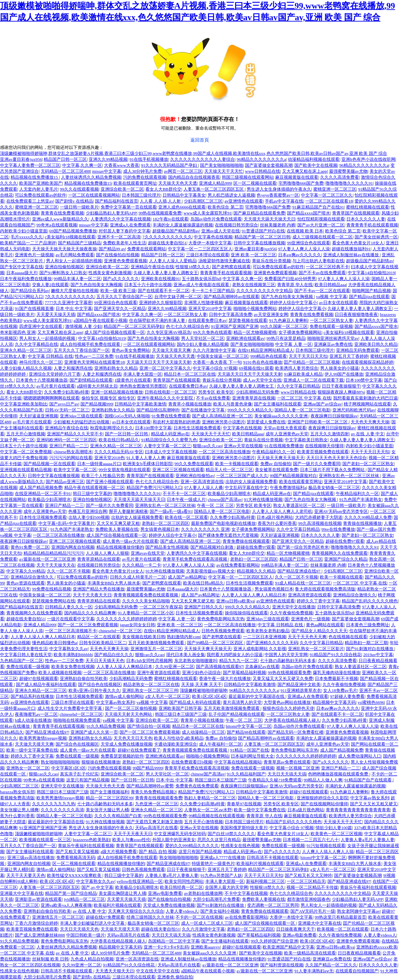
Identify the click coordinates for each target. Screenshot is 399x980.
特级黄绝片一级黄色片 (213, 863)
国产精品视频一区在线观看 (49, 464)
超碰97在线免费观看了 (139, 750)
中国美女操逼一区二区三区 (223, 356)
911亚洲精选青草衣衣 (301, 690)
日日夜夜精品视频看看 (359, 953)
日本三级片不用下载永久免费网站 (333, 470)
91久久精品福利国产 (246, 774)
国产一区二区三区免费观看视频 (88, 625)
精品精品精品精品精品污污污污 (54, 553)
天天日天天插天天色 (105, 661)
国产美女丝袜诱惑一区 (376, 237)
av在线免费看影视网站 (238, 565)
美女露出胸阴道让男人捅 (122, 893)
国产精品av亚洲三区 (65, 482)
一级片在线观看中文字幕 (71, 619)
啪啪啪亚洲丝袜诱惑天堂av (333, 338)
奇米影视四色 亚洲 (18, 332)
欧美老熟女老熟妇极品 (268, 631)
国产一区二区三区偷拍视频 (131, 708)
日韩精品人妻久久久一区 (69, 607)
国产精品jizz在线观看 (369, 297)
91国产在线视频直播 (34, 308)
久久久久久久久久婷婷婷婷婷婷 (126, 619)
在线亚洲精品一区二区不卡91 (43, 493)
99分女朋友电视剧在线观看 (125, 470)
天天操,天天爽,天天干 (202, 684)
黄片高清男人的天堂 (242, 702)
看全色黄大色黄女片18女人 (358, 243)
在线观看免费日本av (207, 320)
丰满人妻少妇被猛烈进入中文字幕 (93, 923)
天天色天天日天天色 (133, 738)
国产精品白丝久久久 (114, 655)
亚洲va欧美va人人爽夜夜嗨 (66, 905)
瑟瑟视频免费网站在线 (54, 601)
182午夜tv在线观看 (171, 219)
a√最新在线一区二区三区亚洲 (47, 559)
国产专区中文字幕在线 (22, 267)
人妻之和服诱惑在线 (73, 368)
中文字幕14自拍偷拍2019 (371, 273)
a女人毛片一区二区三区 (168, 696)
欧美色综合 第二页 (225, 207)
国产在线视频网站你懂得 (324, 804)
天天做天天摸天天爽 (171, 350)
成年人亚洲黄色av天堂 (287, 434)
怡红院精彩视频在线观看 (321, 219)
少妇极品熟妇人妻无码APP (111, 213)
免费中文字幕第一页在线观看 (129, 207)
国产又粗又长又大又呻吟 (308, 875)
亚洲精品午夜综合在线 (152, 267)
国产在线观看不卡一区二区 (164, 291)
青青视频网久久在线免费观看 (340, 553)
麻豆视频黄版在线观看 (297, 177)
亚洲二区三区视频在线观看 (178, 470)
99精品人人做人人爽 (323, 780)
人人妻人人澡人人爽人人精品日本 (254, 595)
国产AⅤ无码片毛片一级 (313, 911)
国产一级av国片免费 (376, 529)
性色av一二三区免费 (94, 356)
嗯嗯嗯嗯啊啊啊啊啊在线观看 (51, 398)
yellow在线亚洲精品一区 (140, 881)
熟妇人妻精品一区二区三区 (210, 798)
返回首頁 (200, 140)
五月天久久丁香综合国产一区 (124, 297)
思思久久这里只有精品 (219, 840)
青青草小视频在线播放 (190, 404)
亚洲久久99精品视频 (108, 159)
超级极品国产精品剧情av (176, 231)
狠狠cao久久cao (207, 446)
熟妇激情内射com (183, 637)
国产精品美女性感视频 (167, 547)
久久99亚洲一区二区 (175, 667)
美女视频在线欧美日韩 (144, 637)
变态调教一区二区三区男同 (273, 905)
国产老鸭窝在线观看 (231, 267)
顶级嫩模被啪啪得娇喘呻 (203, 690)
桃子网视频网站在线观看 (367, 404)
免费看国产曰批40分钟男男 (290, 279)
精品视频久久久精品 (256, 571)
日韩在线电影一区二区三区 (171, 392)
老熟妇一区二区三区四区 (165, 523)
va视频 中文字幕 (331, 297)
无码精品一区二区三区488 (66, 171)
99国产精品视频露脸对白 (293, 476)
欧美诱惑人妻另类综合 (297, 368)
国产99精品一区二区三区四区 (216, 643)
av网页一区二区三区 (183, 171)
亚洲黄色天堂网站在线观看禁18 (94, 362)
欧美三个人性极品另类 (103, 476)
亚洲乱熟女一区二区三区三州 (150, 690)
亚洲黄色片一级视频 (34, 255)
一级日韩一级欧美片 (79, 207)
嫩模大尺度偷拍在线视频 (75, 291)
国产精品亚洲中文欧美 (299, 684)
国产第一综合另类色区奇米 (303, 547)
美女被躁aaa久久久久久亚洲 (281, 416)
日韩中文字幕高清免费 (230, 314)
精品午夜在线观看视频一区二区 (94, 488)
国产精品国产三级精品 (79, 243)
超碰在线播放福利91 (351, 249)
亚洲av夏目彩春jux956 (21, 159)
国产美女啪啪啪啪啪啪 (222, 165)
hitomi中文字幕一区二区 (249, 726)
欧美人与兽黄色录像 (233, 404)
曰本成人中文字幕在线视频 (171, 452)
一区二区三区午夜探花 (161, 607)
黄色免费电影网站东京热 (221, 619)
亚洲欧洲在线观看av (245, 338)
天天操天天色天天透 (178, 183)
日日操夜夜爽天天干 (296, 929)
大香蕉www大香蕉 (122, 165)
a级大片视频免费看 (119, 852)
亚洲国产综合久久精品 (346, 559)
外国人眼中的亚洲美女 (174, 840)
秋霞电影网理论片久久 (112, 428)
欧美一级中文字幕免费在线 (32, 750)
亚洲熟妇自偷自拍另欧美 (84, 678)
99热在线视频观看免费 (160, 213)
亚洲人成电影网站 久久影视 (260, 649)
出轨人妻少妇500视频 (89, 517)
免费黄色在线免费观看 (197, 786)
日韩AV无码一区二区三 (67, 410)
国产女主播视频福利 (109, 792)
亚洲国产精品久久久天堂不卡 (75, 434)
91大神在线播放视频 (263, 499)
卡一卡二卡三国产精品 (213, 291)
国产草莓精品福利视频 (244, 673)
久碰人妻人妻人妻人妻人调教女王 (166, 273)
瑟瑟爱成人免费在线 (266, 422)
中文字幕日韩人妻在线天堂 (26, 655)
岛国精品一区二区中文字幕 (174, 941)
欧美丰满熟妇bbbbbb (73, 655)
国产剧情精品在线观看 (91, 380)
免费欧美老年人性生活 (125, 243)
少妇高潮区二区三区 (203, 201)
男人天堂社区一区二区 (203, 338)
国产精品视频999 (97, 404)
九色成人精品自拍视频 (92, 959)
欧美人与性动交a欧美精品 (179, 738)
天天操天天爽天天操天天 (281, 458)
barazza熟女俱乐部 (17, 792)
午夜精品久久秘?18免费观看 (275, 780)
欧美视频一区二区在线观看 (343, 929)
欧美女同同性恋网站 (184, 881)
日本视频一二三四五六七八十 (311, 840)
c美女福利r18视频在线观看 (70, 237)
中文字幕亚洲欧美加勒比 (24, 404)
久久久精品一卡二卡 (142, 565)
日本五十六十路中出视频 (148, 285)
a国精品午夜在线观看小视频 (100, 320)
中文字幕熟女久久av (69, 649)
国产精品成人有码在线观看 (195, 702)
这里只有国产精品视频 (88, 780)
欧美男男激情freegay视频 (43, 738)
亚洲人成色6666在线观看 (182, 207)
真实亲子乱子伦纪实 (79, 774)
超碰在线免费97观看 (345, 541)
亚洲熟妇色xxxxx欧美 (377, 947)
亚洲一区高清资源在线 (202, 482)
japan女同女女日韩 (137, 625)
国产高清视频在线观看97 (220, 667)
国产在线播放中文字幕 (203, 410)
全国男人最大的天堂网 (226, 887)
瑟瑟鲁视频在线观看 (248, 320)
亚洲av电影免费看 (165, 893)
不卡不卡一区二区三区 (184, 493)
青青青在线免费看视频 (62, 213)
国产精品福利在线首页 (117, 201)
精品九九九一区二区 (239, 661)
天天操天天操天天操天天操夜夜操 (64, 249)
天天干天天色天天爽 (307, 637)
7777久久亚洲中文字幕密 (68, 303)
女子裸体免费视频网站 (300, 332)
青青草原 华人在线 (295, 285)
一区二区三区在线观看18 (329, 201)
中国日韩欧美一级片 (86, 935)
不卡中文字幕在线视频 (246, 893)
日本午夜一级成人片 (186, 499)
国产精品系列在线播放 (32, 696)
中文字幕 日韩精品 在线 (50, 356)
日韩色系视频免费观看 (223, 631)
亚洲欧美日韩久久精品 (376, 344)
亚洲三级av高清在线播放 (31, 858)
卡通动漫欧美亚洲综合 (175, 744)
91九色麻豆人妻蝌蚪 (289, 320)
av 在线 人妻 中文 (368, 434)
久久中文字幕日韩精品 (298, 386)
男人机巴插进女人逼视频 (231, 195)
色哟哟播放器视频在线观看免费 (339, 774)
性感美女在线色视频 (240, 846)
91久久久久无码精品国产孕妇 (170, 165)
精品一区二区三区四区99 (109, 798)
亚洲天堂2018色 (109, 458)
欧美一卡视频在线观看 (237, 464)
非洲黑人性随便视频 (203, 303)
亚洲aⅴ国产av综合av (323, 404)
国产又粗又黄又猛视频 (77, 852)
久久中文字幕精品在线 (36, 344)
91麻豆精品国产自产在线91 (318, 207)
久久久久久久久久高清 (62, 810)
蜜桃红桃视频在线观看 (368, 207)
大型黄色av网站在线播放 (287, 702)
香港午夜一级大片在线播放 (225, 678)
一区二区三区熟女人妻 (185, 314)
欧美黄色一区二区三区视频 (336, 834)
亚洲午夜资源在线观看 (159, 673)
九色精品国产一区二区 (22, 661)
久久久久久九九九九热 (54, 804)
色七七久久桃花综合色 (187, 326)
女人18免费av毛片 (340, 690)
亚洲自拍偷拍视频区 (64, 267)
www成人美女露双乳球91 (207, 213)
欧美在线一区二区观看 (186, 517)
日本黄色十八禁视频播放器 (42, 380)
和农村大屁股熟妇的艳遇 (176, 422)
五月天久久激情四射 (330, 434)
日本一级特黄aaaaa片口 (99, 464)
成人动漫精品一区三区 (203, 732)
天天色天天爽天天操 (370, 422)
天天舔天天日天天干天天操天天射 (159, 362)
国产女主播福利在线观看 (278, 404)
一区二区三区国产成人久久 (242, 476)
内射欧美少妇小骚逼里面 (24, 231)
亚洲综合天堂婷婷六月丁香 (55, 374)
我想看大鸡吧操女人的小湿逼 (235, 655)
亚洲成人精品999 (215, 183)
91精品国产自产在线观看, (369, 780)
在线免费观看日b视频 (192, 762)
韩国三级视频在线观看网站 (248, 177)
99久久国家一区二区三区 (284, 326)
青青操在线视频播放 (362, 523)
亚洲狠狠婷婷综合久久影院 (323, 798)
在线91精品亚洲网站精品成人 (266, 350)
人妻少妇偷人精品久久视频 (26, 368)
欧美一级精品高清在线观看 (310, 953)
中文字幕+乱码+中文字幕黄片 (67, 523)
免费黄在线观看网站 (147, 249)
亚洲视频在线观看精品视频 (26, 470)
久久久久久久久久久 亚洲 (205, 529)
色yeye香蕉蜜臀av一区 (278, 195)
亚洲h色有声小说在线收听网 (368, 159)
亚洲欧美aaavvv (205, 947)
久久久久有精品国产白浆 (118, 816)
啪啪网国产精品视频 (371, 291)
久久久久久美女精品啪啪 (146, 601)
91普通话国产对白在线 (263, 231)
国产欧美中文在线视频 (316, 165)
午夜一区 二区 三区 (215, 505)
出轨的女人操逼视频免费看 (251, 482)
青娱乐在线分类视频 (271, 261)
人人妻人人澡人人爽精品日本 (125, 667)
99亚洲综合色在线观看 (309, 243)
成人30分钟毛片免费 (143, 171)
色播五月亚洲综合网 (88, 511)
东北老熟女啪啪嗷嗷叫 (196, 661)
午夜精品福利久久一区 (274, 452)
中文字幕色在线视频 (213, 237)
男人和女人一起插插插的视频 (74, 261)
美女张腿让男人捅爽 (19, 810)
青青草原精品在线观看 (99, 559)
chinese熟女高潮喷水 (73, 452)
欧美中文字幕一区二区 (75, 470)
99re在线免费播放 (338, 529)
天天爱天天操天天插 (56, 314)
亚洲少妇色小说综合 (201, 673)
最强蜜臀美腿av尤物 (348, 171)
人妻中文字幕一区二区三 (167, 446)
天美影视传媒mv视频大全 (210, 571)
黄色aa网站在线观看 (325, 625)
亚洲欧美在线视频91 (160, 279)
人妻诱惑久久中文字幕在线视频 (121, 219)
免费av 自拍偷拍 (276, 464)
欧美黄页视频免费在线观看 (323, 452)
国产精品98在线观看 (246, 732)
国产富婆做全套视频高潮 (269, 165)
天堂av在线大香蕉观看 (285, 428)
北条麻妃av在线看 (262, 667)
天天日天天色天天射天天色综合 (336, 458)
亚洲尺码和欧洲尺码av (354, 410)
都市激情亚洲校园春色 (309, 899)
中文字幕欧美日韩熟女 (306, 440)
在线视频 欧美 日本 (305, 231)
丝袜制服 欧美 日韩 (50, 959)
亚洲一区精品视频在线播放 (117, 392)
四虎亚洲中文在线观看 (41, 326)
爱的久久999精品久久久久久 (192, 846)
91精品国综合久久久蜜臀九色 (169, 440)
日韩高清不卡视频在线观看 (273, 858)
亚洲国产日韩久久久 (203, 607)
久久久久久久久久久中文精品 (264, 291)
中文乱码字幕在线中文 (246, 488)
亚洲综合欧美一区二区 (122, 189)
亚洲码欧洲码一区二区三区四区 (67, 440)
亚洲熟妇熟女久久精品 (116, 368)
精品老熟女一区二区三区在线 (151, 684)
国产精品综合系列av (30, 291)
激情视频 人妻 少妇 (84, 326)
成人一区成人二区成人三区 (207, 923)
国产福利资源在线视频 (282, 965)
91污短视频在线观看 (326, 846)
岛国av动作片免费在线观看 (216, 219)
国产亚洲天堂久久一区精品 (120, 308)
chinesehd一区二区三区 (120, 631)
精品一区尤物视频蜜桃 (255, 332)
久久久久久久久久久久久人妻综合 (202, 159)
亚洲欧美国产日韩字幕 (180, 708)
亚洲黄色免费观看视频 (125, 261)
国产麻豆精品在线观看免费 (259, 213)
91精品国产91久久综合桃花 (335, 655)
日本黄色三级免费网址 (368, 625)
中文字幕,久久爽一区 (82, 165)
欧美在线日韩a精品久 (119, 440)
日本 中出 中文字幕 (74, 308)
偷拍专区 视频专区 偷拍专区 (108, 398)
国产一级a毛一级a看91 (171, 511)
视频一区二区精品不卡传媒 (312, 887)
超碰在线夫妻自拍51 (167, 243)
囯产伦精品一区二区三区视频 (312, 362)
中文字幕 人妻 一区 (294, 344)
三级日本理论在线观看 (208, 255)
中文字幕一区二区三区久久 (327, 195)
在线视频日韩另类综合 (236, 225)
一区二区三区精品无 (306, 881)
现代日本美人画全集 (186, 655)
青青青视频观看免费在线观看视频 (146, 595)
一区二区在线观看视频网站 (94, 195)
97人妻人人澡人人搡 (203, 488)
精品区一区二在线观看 (99, 637)
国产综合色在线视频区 (100, 684)
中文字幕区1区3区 (69, 768)
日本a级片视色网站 (275, 517)
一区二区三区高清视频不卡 (71, 631)
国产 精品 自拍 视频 (158, 852)
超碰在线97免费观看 (105, 917)
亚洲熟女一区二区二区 (28, 768)
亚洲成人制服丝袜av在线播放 (352, 255)
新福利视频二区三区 (265, 881)
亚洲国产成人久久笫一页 (94, 732)
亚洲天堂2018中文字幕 (210, 308)
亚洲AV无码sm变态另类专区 (341, 511)
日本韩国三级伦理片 (141, 195)
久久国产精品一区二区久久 (331, 965)
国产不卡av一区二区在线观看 (322, 291)
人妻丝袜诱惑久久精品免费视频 (91, 177)
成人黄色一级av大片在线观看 (130, 541)
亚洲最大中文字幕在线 (22, 893)
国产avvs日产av (64, 404)
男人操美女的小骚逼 (340, 368)
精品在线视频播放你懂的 (120, 547)
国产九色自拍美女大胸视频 (96, 285)
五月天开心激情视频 (26, 434)
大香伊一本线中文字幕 (210, 243)
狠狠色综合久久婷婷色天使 (288, 708)
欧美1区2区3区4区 (209, 696)
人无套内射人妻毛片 (39, 189)
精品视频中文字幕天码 (334, 702)
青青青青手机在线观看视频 (372, 225)
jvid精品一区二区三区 (84, 899)
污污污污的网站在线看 (71, 458)
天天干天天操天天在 (56, 565)
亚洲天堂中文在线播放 (294, 607)
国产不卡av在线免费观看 (322, 273)
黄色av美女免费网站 (131, 350)
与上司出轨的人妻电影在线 (318, 261)
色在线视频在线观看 (348, 637)
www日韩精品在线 (263, 171)
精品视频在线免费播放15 (35, 177)
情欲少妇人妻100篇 (334, 828)
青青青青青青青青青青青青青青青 (358, 810)
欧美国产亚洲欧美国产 (41, 183)
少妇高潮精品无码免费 (257, 392)
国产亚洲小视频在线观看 (110, 482)
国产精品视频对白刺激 (212, 547)
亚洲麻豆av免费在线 (333, 344)
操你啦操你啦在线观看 (246, 613)
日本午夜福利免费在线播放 (26, 279)
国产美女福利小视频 (220, 911)
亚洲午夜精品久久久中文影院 (166, 398)
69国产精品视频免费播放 (73, 231)
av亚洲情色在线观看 (244, 201)
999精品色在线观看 (269, 356)
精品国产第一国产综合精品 (71, 893)
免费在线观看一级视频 (331, 326)
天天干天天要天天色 (26, 875)
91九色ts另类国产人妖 (221, 875)
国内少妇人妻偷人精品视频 (203, 344)
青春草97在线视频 (244, 804)
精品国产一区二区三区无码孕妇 (134, 326)
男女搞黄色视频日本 (160, 529)
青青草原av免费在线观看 (287, 762)
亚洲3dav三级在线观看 (81, 416)
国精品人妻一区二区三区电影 (302, 410)
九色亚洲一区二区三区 (157, 804)
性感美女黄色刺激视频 (110, 273)
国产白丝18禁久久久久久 (231, 834)
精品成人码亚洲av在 (170, 434)
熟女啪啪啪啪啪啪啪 (60, 762)
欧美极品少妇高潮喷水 (229, 493)
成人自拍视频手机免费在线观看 (91, 344)
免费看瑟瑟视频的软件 (122, 756)
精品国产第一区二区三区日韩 (262, 237)
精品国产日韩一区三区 (65, 159)
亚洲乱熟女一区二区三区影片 (316, 649)
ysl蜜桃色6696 (371, 702)
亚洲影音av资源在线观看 (38, 899)
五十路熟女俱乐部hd (201, 279)
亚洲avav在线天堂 (148, 553)
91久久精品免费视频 (106, 726)
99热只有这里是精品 (286, 338)
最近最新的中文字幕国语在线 (257, 696)
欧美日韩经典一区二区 (181, 887)
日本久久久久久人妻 (366, 219)
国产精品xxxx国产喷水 (309, 213)
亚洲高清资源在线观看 (310, 595)
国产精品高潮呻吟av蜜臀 (150, 786)
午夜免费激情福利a (288, 488)
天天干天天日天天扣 (308, 356)
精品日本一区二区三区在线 (190, 374)
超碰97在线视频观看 (39, 678)
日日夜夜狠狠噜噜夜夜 (356, 314)
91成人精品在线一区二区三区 (303, 583)
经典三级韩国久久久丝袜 (150, 917)
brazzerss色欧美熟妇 (92, 840)
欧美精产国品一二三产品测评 (28, 243)
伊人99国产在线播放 (344, 374)
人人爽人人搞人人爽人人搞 (328, 852)
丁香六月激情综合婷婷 (36, 923)
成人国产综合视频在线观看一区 (115, 332)
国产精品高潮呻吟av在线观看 (231, 297)
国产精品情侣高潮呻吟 (158, 410)
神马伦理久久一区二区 (41, 362)
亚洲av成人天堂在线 (221, 231)
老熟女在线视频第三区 (254, 285)
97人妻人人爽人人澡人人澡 (304, 249)
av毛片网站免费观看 (75, 255)
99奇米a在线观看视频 (57, 225)
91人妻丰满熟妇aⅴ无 (314, 971)
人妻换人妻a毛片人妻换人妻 (368, 840)
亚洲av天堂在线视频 (243, 446)
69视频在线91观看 (256, 368)
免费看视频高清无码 (76, 858)
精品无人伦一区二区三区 (229, 470)
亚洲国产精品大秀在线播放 (99, 589)
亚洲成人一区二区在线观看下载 (314, 380)
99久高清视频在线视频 (320, 523)
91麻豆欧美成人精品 (303, 374)
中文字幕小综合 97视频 (215, 368)
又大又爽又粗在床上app (305, 171)
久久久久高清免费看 (340, 177)
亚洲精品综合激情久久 (33, 577)
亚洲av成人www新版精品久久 (60, 219)
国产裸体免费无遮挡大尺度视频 (228, 535)
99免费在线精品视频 (51, 589)
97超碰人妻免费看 (347, 696)
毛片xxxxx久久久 (27, 237)
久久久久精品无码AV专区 (119, 452)
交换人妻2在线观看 (50, 285)
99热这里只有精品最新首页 (340, 917)
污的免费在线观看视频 (145, 177)
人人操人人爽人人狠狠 (107, 553)
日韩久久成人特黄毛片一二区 (138, 577)
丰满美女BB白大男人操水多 (114, 583)
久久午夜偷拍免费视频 (291, 613)
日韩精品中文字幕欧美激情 (140, 404)
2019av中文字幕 (378, 655)
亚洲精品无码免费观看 (358, 350)
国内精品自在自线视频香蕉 (194, 177)
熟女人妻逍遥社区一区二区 (299, 505)
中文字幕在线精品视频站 (238, 762)
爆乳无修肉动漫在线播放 (337, 673)
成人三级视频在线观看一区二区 (323, 237)
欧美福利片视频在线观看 (260, 863)
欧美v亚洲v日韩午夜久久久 (94, 690)
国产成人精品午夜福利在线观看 (46, 684)
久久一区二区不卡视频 (69, 571)
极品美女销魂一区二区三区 (334, 488)
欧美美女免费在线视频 (73, 667)
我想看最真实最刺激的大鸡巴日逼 (365, 398)
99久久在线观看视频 (79, 189)
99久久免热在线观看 (212, 332)
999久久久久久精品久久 (250, 410)
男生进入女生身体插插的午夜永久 (279, 189)
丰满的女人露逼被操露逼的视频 (183, 225)
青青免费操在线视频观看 (246, 541)
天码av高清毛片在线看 (156, 828)
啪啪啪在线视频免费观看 (77, 720)
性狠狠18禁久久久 (193, 267)
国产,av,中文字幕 (97, 887)
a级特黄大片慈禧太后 (97, 386)
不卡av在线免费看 (213, 398)
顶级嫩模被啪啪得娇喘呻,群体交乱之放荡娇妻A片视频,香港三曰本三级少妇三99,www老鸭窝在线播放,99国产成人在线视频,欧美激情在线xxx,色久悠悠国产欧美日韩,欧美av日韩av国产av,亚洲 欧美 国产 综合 (194, 153)
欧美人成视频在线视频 (60, 673)
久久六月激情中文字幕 (214, 350)
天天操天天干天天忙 (224, 171)
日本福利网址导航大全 (252, 756)
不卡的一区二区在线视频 (199, 917)
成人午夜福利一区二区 (221, 744)
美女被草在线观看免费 (276, 470)
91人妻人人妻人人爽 (146, 458)
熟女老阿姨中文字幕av (358, 911)
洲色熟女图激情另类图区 (143, 386)
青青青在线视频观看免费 (159, 798)
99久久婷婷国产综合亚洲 (274, 941)
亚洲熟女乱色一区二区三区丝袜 (349, 476)
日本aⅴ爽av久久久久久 (300, 255)
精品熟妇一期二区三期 (366, 643)
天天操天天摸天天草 (120, 929)
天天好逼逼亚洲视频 (39, 416)
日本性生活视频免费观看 (197, 428)
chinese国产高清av (225, 499)
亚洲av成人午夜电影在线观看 (202, 285)
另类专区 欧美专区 (216, 392)
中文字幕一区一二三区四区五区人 (200, 249)
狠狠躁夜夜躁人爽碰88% (341, 392)
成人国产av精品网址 (187, 577)
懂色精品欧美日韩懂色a (55, 643)
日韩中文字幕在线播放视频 (259, 243)
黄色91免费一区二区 (30, 547)
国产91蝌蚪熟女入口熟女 (63, 273)
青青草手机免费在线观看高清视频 (195, 559)
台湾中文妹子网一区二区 (178, 297)
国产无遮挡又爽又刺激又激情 (154, 822)
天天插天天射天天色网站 (129, 714)
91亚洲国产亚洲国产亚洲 (235, 326)
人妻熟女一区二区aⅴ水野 (208, 810)
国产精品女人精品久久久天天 (319, 631)
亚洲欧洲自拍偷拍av (195, 476)
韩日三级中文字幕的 (92, 493)
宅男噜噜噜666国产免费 (301, 183)
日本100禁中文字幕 (364, 380)
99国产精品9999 (148, 768)
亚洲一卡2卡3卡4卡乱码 (166, 947)
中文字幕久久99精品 (26, 571)
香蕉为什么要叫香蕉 (277, 523)
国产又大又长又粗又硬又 (374, 804)
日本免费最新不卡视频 (336, 678)
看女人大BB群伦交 (163, 189)
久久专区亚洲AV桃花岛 (169, 332)
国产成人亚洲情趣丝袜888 (40, 935)
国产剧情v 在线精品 (74, 201)
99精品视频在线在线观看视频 (216, 816)
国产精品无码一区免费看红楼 (296, 732)
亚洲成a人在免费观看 (130, 225)
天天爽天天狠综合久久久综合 (136, 911)
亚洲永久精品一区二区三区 (26, 350)
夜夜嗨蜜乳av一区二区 (36, 714)
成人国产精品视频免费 (41, 488)
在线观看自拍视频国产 (357, 971)
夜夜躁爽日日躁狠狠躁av (334, 416)
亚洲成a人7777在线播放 (223, 858)
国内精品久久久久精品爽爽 (90, 613)
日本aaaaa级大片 (22, 273)
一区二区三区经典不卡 (327, 267)
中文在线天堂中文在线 (158, 971)
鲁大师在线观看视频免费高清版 (325, 589)
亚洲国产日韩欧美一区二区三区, (318, 422)
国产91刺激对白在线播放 (370, 649)
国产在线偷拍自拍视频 (118, 255)
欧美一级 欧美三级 (118, 291)
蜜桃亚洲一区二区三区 (335, 189)
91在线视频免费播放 (284, 446)
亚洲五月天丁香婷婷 (349, 356)
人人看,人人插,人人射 (161, 201)
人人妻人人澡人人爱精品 (173, 261)
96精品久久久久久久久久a (261, 159)
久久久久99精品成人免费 (368, 517)
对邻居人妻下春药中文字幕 (125, 231)
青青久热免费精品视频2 (153, 792)
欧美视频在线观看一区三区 (45, 840)
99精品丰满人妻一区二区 (77, 279)
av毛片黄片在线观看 (56, 386)
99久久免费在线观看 (194, 464)
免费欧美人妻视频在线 (117, 529)
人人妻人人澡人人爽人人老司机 (282, 511)
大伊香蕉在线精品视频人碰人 (292, 720)
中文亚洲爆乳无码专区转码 (180, 834)
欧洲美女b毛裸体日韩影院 (148, 464)
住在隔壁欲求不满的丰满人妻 (158, 320)
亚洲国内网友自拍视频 (73, 547)
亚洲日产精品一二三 (69, 446)
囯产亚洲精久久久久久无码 (272, 643)
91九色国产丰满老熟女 (361, 499)
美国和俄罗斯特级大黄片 (244, 828)
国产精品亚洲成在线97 (299, 571)
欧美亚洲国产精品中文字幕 (288, 947)
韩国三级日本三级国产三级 (181, 714)
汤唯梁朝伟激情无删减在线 (224, 261)
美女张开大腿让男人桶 (107, 810)
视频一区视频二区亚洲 (298, 768)
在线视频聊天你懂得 (324, 446)
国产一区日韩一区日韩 (127, 434)
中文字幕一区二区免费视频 (26, 452)
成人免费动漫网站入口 (360, 756)
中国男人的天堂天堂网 (286, 655)
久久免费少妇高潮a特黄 (67, 392)
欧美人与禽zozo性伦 (131, 840)
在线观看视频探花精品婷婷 (368, 362)
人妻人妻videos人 (182, 911)
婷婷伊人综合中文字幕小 (293, 303)
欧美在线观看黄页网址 (135, 183)
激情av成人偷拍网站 (124, 696)
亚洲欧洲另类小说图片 (224, 422)
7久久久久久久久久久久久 (167, 237)
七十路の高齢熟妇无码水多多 (288, 661)
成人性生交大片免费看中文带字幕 (70, 708)
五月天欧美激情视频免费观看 (157, 643)
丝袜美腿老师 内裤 (278, 225)
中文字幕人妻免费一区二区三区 (30, 165)
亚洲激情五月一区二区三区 (156, 649)
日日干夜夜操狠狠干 (341, 386)
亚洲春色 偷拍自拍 (175, 977)
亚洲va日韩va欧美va (235, 601)
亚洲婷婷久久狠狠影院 (161, 303)
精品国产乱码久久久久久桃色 (370, 601)
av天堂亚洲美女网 (271, 314)
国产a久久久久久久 (121, 279)
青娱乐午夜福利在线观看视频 (86, 846)
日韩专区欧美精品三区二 (103, 643)
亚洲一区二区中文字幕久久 (165, 368)
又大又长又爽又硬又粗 (118, 523)
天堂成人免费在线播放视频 (126, 744)
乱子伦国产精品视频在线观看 (237, 714)
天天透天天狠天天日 (115, 971)
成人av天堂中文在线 (262, 380)
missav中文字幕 (107, 171)
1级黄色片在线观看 (133, 380)
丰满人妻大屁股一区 (143, 374)
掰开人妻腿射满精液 (128, 511)
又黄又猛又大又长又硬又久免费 (283, 678)
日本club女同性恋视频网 (149, 661)
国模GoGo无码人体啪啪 (127, 416)
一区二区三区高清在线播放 (224, 452)
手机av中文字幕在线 (284, 201)
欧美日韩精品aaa (330, 285)
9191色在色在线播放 (263, 362)
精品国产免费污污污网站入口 (154, 488)
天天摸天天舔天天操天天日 (270, 219)
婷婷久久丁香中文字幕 (318, 601)
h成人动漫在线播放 (33, 720)
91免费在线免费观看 (171, 416)
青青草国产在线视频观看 (356, 213)
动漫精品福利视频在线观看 (314, 159)
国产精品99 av (112, 249)
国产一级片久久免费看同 (317, 464)
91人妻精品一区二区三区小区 (146, 613)
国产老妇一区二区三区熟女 (368, 464)
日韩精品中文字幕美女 (184, 195)
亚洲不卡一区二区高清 (119, 237)
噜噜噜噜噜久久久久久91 (349, 183)
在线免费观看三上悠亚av (30, 201)
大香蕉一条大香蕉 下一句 (217, 362)
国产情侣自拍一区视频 (149, 726)
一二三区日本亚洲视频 (265, 637)
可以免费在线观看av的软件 (41, 195)
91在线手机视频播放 (149, 159)
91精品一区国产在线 (249, 750)
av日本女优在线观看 (338, 303)
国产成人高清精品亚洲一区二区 (222, 416)
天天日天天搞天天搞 (287, 774)
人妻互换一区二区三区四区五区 (214, 189)
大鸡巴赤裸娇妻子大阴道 (319, 517)
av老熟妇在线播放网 (203, 893)
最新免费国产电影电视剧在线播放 (223, 523)
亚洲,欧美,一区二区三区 (253, 255)
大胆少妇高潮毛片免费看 (216, 899)
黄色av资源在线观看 (25, 583)
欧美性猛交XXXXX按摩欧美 (75, 875)
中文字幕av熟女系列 (115, 702)
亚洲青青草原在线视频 (254, 398)
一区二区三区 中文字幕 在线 (304, 398)
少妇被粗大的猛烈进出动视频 (82, 422)
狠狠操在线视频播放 (101, 762)
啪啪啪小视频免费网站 (255, 308)
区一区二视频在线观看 (255, 183)
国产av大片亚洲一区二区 (321, 225)
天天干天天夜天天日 (92, 595)
